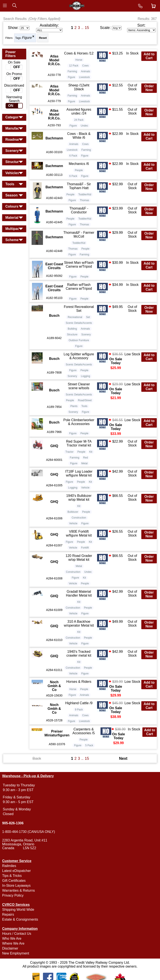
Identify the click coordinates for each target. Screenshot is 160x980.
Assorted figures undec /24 (79, 111)
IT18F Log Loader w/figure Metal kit (79, 473)
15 (87, 28)
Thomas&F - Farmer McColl (79, 234)
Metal (84, 463)
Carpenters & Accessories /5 (84, 731)
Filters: (9, 38)
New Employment (16, 953)
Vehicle (85, 488)
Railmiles (9, 866)
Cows (85, 66)
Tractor (70, 452)
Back (37, 758)
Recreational (75, 317)
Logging (86, 376)
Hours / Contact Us (17, 934)
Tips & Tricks (12, 876)
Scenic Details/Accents (79, 323)
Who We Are (12, 939)
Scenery (86, 335)
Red (85, 458)
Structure (72, 335)
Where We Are (13, 943)
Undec (85, 126)
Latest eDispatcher (16, 871)
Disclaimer (10, 948)
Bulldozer (73, 512)
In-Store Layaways (16, 886)
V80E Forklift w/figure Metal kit (79, 533)
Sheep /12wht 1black (79, 87)
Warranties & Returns (18, 890)
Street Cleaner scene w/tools (79, 386)
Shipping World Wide (18, 910)
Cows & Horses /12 (79, 53)
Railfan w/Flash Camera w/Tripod (79, 287)
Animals (86, 71)
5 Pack (89, 745)
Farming (72, 71)
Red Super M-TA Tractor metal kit (79, 443)
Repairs (8, 914)
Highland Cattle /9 (79, 703)
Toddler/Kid (85, 194)
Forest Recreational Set (79, 309)
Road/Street (85, 400)
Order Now (149, 88)
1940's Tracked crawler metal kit (79, 654)
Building (72, 329)
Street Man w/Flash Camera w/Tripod (79, 265)
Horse (79, 60)
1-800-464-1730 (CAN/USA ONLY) (29, 832)
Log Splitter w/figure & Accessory (79, 356)
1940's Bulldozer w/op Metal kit (79, 498)
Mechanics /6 (79, 164)
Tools (84, 406)
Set (88, 317)
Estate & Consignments (20, 919)
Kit (91, 452)
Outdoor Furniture (79, 340)
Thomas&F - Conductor (79, 210)
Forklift (85, 548)
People (79, 170)
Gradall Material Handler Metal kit (79, 593)
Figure (27, 38)
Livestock (84, 77)
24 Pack (79, 120)
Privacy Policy (13, 895)
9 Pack (79, 710)
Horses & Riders (79, 682)
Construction (79, 518)
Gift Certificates (14, 881)
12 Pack (74, 66)
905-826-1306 (13, 823)
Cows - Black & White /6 (79, 136)
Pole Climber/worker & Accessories (79, 422)
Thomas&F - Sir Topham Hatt (79, 186)
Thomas (84, 200)
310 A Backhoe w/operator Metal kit (79, 623)
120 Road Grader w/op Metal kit (79, 558)
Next (123, 758)
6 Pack (73, 156)
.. (82, 28)
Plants (74, 406)
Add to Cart (149, 56)
